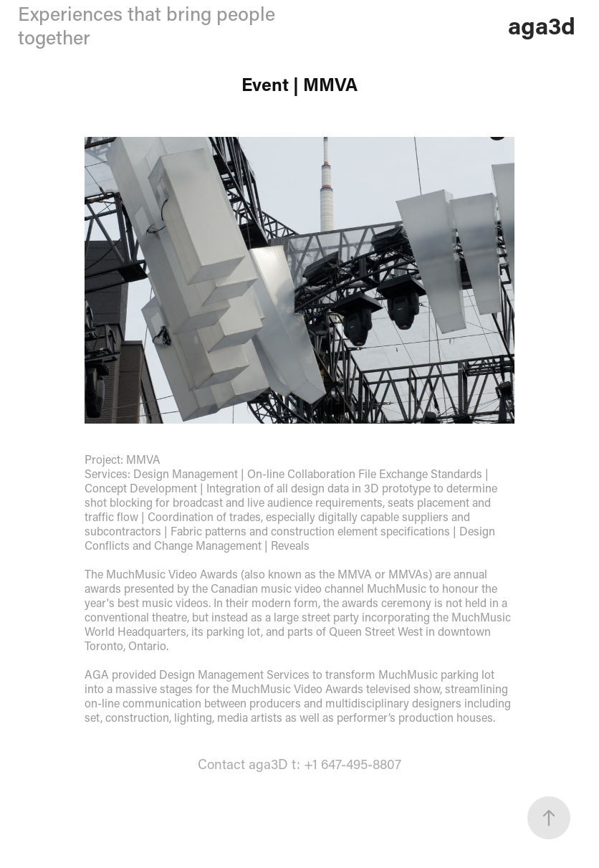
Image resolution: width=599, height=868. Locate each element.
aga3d (542, 25)
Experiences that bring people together (147, 25)
